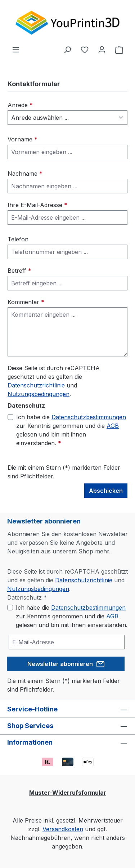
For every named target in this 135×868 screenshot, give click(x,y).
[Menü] (16, 49)
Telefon (18, 239)
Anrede (20, 105)
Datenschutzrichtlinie (36, 385)
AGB (113, 426)
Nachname (25, 174)
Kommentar (26, 302)
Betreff (19, 271)
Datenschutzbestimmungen (89, 417)
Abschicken (106, 491)
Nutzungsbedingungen (39, 394)
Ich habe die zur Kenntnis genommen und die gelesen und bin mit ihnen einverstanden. (71, 430)
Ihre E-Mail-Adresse (37, 205)
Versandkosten (63, 829)
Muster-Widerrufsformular (68, 793)
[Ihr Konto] (102, 49)
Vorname (22, 139)
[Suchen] (67, 49)
